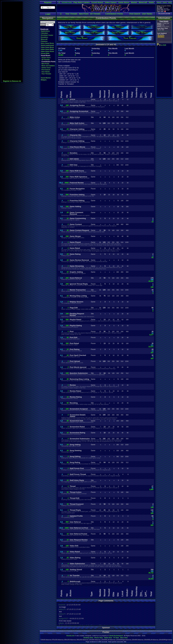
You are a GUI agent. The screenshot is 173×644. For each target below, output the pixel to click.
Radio (151, 2)
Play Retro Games (81, 2)
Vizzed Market (46, 78)
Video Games (111, 2)
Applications (45, 31)
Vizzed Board (97, 2)
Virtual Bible (45, 53)
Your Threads (71, 14)
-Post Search (46, 70)
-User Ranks (45, 72)
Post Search (135, 14)
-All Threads (45, 60)
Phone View (99, 638)
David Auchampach (116, 636)
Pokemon (44, 41)
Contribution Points (114, 14)
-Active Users (46, 57)
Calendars (44, 33)
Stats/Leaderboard (47, 45)
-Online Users (46, 68)
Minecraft (143, 2)
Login (48, 14)
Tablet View (108, 638)
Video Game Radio (47, 49)
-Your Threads (46, 74)
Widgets (44, 80)
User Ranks (147, 14)
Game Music (124, 2)
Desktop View (88, 638)
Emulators (44, 37)
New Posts (84, 14)
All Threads (95, 14)
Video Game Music (47, 47)
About (159, 3)
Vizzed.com (67, 2)
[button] (48, 8)
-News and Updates (48, 66)
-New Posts (45, 64)
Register (48, 2)
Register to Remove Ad (12, 81)
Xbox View (124, 638)
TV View (116, 638)
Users (165, 3)
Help (170, 3)
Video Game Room (47, 51)
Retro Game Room (47, 43)
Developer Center (47, 35)
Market (134, 2)
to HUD (162, 45)
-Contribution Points (48, 62)
